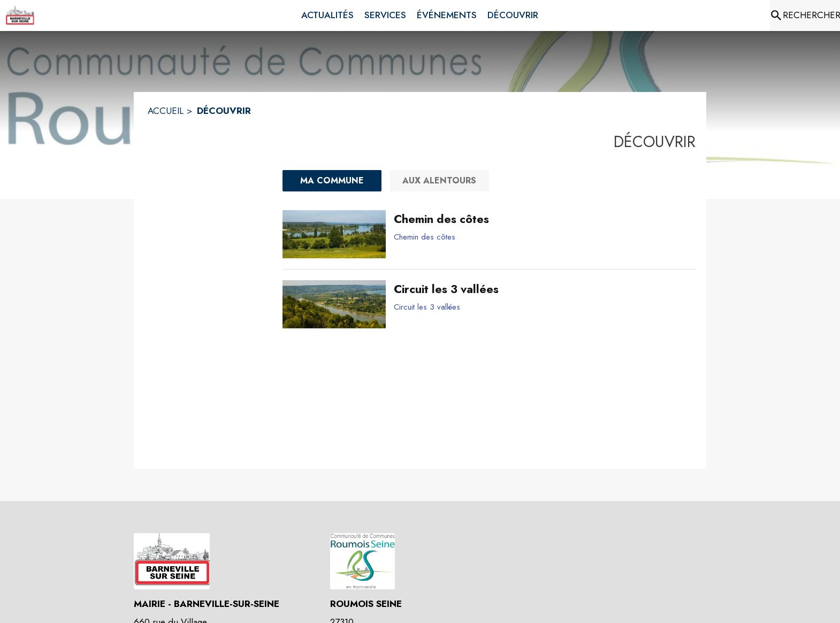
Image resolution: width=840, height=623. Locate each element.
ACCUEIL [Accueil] (166, 111)
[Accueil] (20, 16)
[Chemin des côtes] (541, 219)
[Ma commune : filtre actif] (332, 181)
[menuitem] (327, 16)
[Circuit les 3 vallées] (541, 289)
